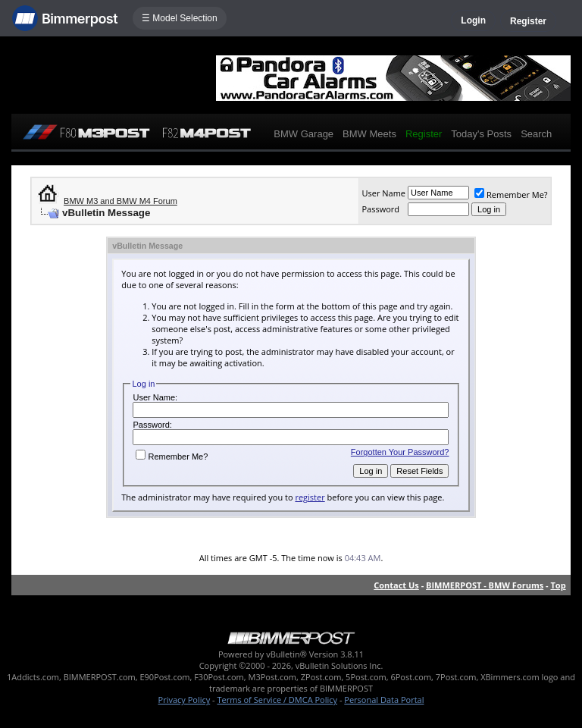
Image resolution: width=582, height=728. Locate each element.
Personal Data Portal (384, 700)
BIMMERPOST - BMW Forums (485, 585)
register (310, 497)
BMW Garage (304, 134)
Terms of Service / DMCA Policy (277, 700)
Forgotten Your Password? (400, 452)
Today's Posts (481, 134)
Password (380, 209)
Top (558, 585)
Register (528, 21)
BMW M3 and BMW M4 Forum (120, 201)
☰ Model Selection (180, 18)
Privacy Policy (185, 700)
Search (536, 134)
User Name (383, 193)
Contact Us (396, 585)
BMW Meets (369, 134)
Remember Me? (511, 195)
